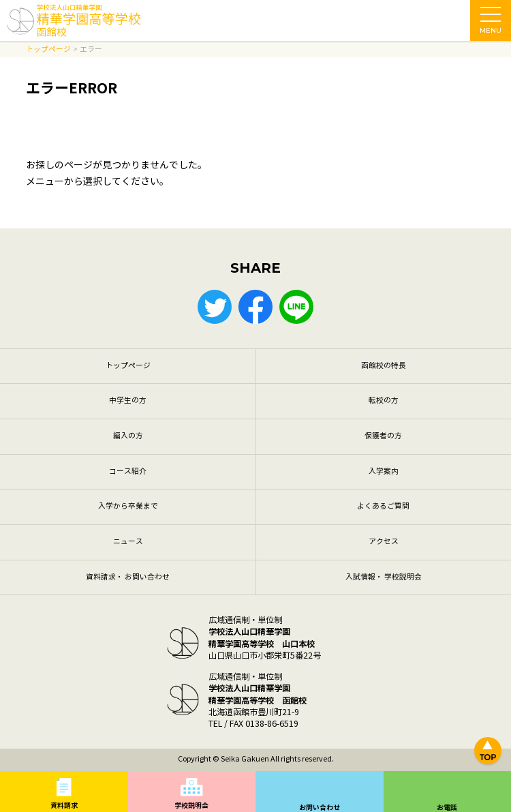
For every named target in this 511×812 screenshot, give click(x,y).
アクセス (384, 542)
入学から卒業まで (128, 506)
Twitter (215, 307)
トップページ (128, 366)
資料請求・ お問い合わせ (128, 577)
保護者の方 (383, 436)
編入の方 (128, 436)
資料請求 (64, 806)
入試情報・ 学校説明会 (384, 577)
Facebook (255, 307)
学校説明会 (191, 806)
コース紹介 (128, 471)
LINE (296, 307)
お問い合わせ (320, 808)
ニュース (128, 542)
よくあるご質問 (383, 506)
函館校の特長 (384, 366)
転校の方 (384, 401)
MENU (491, 24)
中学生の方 (128, 401)
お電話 (447, 808)
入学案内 (384, 471)
